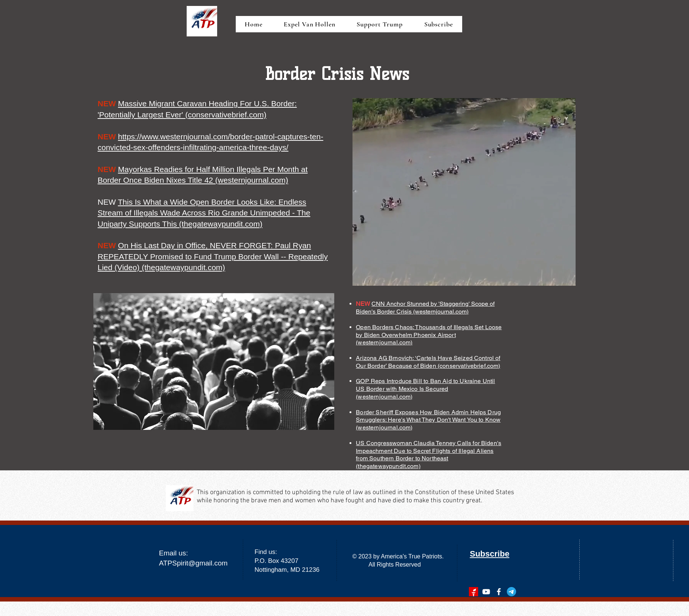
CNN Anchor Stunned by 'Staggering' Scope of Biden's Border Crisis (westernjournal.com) (425, 308)
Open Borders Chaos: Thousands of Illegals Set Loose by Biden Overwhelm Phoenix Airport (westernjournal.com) (429, 335)
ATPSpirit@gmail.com (194, 563)
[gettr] (474, 592)
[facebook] (499, 592)
